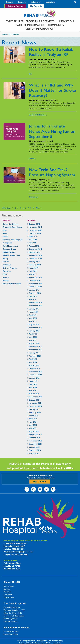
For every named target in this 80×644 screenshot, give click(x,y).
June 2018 (33, 240)
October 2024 (34, 400)
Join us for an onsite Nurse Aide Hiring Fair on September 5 (52, 131)
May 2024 (33, 384)
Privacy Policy (42, 641)
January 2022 (34, 331)
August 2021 (34, 324)
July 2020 (32, 299)
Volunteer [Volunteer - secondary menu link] (36, 2)
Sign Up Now (40, 481)
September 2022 (35, 346)
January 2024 (34, 378)
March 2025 (34, 416)
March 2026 (34, 453)
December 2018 (35, 258)
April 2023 (33, 359)
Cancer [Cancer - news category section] (6, 262)
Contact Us (8, 594)
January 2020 (34, 290)
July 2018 (32, 243)
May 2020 (33, 296)
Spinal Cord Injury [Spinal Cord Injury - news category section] (11, 224)
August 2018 (34, 246)
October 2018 (34, 252)
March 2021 (34, 312)
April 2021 (33, 315)
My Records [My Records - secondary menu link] (36, 6)
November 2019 (35, 284)
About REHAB (12, 582)
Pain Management (10, 619)
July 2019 (32, 274)
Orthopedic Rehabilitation (14, 616)
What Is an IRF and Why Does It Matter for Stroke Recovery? (52, 90)
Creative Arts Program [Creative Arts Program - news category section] (13, 240)
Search (75, 2)
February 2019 (35, 265)
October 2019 (34, 280)
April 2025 (33, 419)
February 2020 (35, 293)
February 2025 (35, 412)
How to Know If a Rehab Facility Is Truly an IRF (51, 52)
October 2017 (34, 224)
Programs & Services (40, 21)
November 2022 (35, 349)
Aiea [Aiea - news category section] (5, 233)
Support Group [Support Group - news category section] (9, 249)
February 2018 (35, 233)
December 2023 (35, 375)
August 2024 (34, 394)
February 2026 (35, 450)
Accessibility (57, 643)
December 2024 (35, 406)
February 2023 (35, 356)
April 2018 (33, 236)
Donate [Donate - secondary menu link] (22, 2)
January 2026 (34, 447)
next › (39, 208)
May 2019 (33, 271)
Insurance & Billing (11, 634)
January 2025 (34, 409)
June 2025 (33, 425)
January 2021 (34, 309)
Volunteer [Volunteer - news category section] (7, 265)
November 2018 (35, 255)
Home (4, 34)
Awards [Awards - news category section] (6, 277)
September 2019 (35, 277)
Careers (32, 158)
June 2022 (33, 337)
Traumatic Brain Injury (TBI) (14, 610)
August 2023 (34, 365)
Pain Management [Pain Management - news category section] (10, 246)
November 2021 (35, 327)
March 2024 (34, 381)
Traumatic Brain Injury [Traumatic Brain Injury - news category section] (12, 227)
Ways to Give (9, 597)
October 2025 (34, 438)
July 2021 (32, 321)
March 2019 (34, 268)
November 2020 (35, 306)
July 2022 (32, 340)
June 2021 (33, 318)
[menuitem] (9, 2)
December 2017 (35, 230)
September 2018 (35, 249)
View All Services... (11, 621)
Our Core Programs (15, 603)
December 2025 (35, 444)
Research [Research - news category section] (7, 271)
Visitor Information (40, 29)
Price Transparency (55, 641)
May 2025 (33, 422)
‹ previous (6, 208)
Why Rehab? (15, 21)
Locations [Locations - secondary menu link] (50, 2)
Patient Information (31, 25)
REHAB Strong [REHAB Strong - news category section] (9, 252)
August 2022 (34, 343)
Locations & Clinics (11, 631)
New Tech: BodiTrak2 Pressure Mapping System (52, 172)
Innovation (65, 21)
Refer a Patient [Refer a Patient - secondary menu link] (15, 6)
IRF (30, 74)
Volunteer (7, 592)
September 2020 (35, 302)
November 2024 (35, 403)
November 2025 (35, 441)
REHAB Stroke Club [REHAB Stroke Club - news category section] (11, 255)
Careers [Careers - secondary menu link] (9, 2)
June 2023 (33, 362)
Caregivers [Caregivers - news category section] (8, 243)
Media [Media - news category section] (6, 236)
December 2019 (35, 287)
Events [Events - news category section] (6, 280)
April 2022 (33, 334)
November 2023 (35, 372)
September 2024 (35, 397)
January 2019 (34, 262)
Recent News (9, 586)
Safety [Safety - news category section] (6, 258)
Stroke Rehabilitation (38, 115)
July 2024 (32, 390)
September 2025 (35, 434)
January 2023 (34, 353)
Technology (34, 197)
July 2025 (32, 428)
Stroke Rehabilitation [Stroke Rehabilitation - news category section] (12, 284)
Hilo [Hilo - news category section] (5, 230)
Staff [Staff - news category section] (5, 274)
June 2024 (33, 387)
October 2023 (34, 368)
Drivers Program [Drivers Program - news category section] (10, 268)
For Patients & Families (16, 627)
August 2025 (34, 431)
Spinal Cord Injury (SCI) (13, 613)
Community (56, 25)
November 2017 (35, 227)
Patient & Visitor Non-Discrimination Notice (35, 643)
